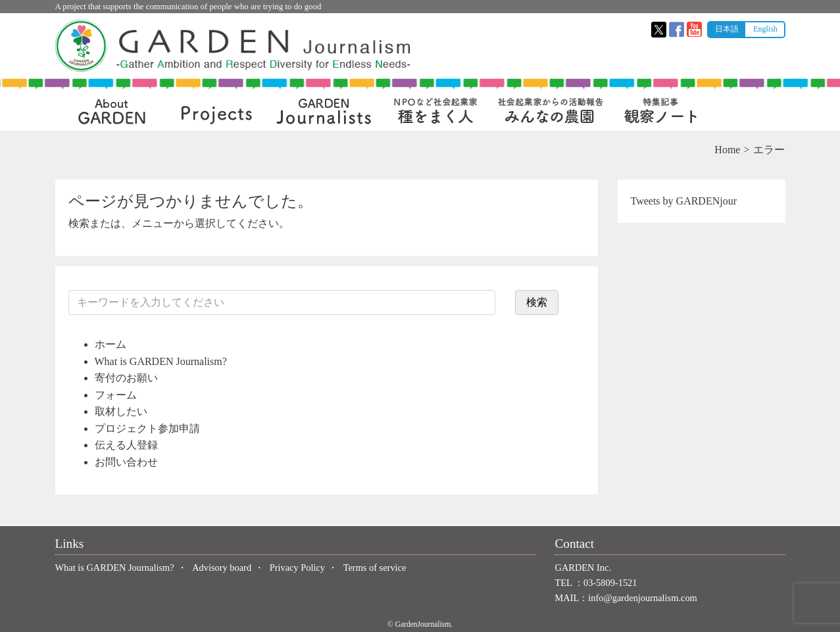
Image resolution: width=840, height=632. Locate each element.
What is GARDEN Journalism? (161, 361)
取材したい (121, 411)
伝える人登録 (126, 445)
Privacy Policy (297, 568)
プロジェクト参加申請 (147, 428)
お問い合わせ (126, 462)
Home (727, 150)
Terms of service (375, 568)
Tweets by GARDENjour (684, 201)
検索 (537, 302)
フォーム (116, 395)
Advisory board (222, 568)
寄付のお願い (126, 378)
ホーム (111, 344)
